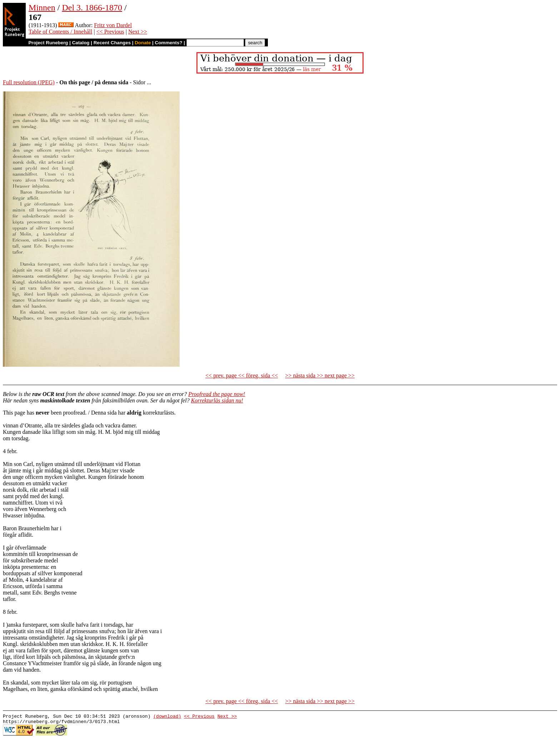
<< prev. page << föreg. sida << (242, 375)
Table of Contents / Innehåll (60, 32)
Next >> (138, 32)
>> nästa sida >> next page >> (320, 375)
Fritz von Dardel (113, 25)
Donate (143, 43)
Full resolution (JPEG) (29, 82)
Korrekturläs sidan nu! (217, 400)
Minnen (42, 7)
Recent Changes (112, 43)
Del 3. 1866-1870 (92, 7)
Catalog (81, 43)
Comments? (169, 43)
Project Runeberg (48, 43)
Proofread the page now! (217, 394)
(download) (167, 717)
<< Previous (110, 32)
